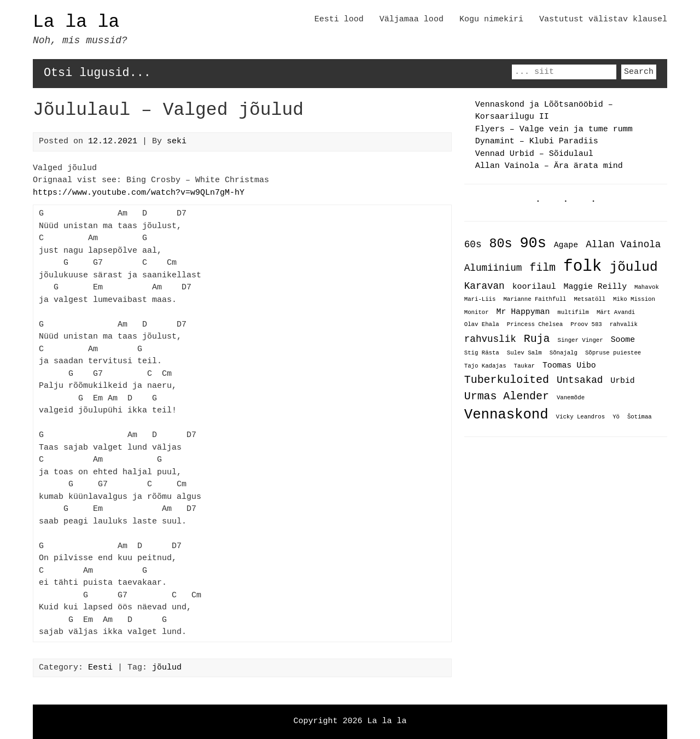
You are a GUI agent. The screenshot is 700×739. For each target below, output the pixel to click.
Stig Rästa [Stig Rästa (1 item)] (482, 353)
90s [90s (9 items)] (533, 243)
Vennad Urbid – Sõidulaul (534, 154)
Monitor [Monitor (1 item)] (477, 312)
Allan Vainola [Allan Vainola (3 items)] (623, 245)
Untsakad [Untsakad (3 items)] (580, 379)
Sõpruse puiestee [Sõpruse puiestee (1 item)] (613, 353)
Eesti (100, 668)
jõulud (167, 668)
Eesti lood (339, 20)
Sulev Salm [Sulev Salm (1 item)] (524, 353)
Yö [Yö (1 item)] (616, 417)
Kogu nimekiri (491, 20)
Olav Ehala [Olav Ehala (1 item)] (482, 325)
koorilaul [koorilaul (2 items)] (534, 287)
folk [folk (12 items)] (582, 266)
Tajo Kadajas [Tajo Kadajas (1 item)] (485, 366)
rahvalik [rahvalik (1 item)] (624, 325)
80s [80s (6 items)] (500, 244)
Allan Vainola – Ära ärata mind (549, 166)
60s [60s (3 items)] (473, 245)
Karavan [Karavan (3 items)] (485, 286)
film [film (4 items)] (542, 268)
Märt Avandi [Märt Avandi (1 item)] (616, 312)
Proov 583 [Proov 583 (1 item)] (586, 325)
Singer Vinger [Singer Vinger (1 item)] (580, 340)
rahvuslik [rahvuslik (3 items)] (490, 338)
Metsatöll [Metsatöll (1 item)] (590, 300)
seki (177, 142)
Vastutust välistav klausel (603, 20)
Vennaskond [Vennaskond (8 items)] (506, 414)
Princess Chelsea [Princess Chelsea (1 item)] (535, 325)
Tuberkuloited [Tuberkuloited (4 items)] (507, 379)
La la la (76, 22)
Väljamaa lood (412, 20)
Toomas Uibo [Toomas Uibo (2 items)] (569, 365)
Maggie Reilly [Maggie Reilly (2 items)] (595, 287)
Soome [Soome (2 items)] (623, 339)
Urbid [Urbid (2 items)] (622, 380)
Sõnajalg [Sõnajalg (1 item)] (564, 353)
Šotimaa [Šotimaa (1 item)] (640, 417)
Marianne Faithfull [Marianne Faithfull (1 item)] (535, 300)
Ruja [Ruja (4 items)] (537, 338)
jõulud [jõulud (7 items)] (633, 267)
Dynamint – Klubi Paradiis (537, 142)
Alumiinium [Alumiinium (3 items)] (493, 269)
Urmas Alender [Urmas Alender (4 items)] (507, 395)
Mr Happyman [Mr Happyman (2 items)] (523, 311)
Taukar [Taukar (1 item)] (524, 366)
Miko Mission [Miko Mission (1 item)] (634, 300)
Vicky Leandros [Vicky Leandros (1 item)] (581, 417)
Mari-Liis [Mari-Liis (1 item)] (480, 300)
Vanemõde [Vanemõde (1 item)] (571, 397)
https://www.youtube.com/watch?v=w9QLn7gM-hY (139, 193)
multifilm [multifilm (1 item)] (573, 312)
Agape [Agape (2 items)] (566, 246)
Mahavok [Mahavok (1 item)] (647, 288)
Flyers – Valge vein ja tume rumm (554, 130)
